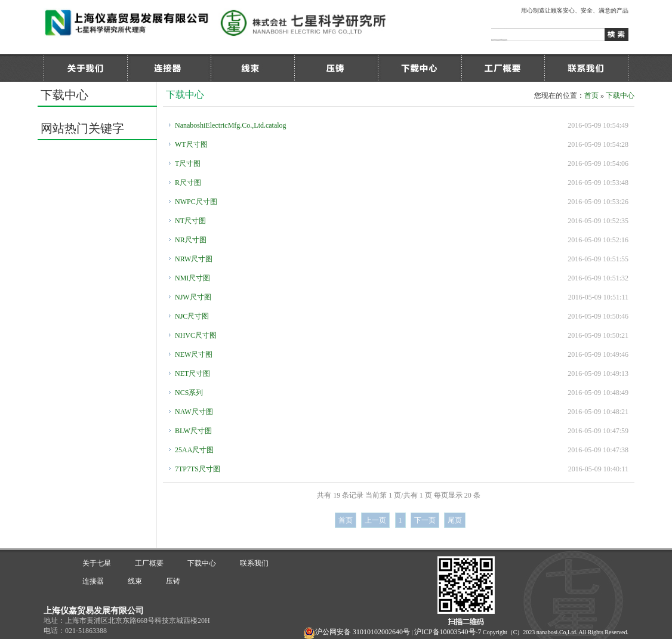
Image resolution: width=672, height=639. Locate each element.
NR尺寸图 (191, 240)
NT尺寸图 (190, 221)
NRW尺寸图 (194, 259)
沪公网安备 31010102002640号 (363, 632)
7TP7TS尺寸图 (198, 469)
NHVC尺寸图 (196, 335)
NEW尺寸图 (194, 354)
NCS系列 (189, 393)
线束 (252, 68)
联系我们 (587, 68)
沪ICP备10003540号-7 (448, 632)
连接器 (169, 68)
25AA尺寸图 (194, 450)
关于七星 (85, 68)
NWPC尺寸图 (196, 202)
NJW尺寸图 (193, 297)
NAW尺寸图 (194, 412)
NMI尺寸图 (192, 278)
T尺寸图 (188, 163)
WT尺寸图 (191, 144)
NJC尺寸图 (192, 316)
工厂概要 (503, 68)
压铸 (336, 68)
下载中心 (420, 68)
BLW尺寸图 (193, 431)
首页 (591, 95)
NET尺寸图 (192, 373)
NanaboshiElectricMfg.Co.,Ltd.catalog (231, 125)
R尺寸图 (188, 183)
